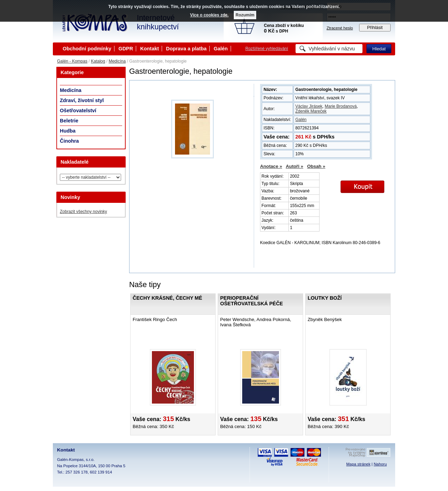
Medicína (117, 61)
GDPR (126, 49)
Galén (221, 49)
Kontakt (149, 49)
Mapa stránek (358, 464)
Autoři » (295, 166)
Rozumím (245, 15)
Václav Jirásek (309, 106)
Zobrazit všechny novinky (83, 212)
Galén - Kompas (72, 61)
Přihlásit (375, 28)
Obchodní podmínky (87, 49)
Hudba (68, 131)
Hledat (379, 49)
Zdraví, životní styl (82, 100)
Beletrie (69, 121)
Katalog (98, 61)
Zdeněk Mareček (311, 111)
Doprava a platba (186, 49)
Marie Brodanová (341, 106)
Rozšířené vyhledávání (267, 49)
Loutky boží (325, 298)
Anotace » (271, 166)
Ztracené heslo (340, 28)
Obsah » (316, 166)
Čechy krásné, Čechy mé (167, 298)
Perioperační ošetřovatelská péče (251, 301)
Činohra (69, 141)
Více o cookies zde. (209, 15)
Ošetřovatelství (78, 111)
